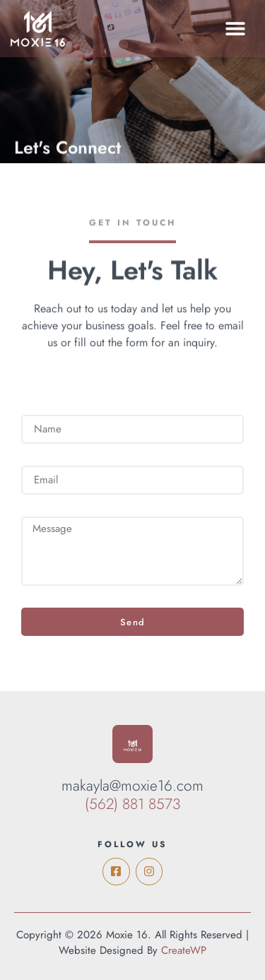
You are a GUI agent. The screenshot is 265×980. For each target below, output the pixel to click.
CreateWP (184, 950)
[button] (235, 29)
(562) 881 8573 (133, 804)
